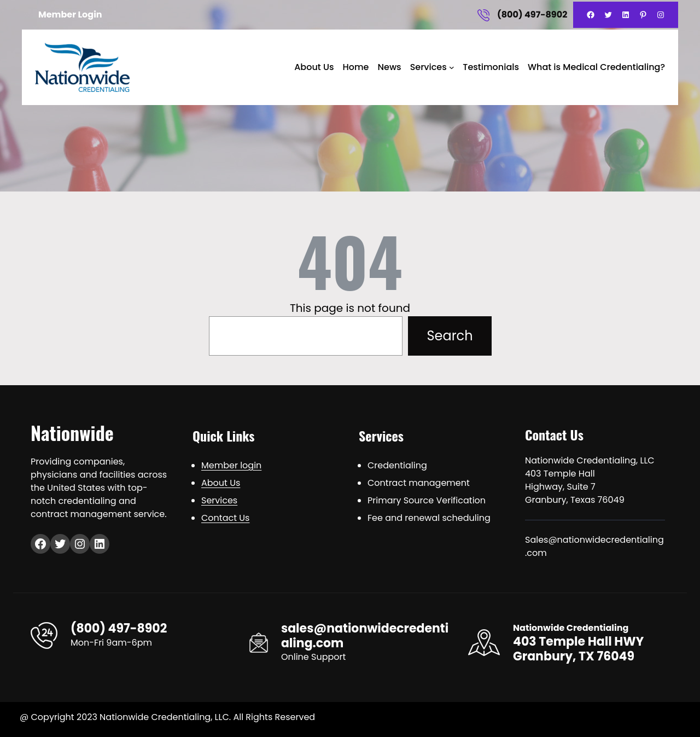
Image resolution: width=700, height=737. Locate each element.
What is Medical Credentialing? (596, 67)
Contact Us (225, 518)
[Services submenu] (452, 67)
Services (428, 67)
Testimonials (491, 67)
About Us (314, 67)
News (389, 67)
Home (355, 67)
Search (450, 336)
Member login (231, 465)
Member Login (70, 14)
